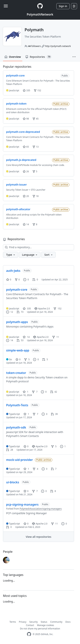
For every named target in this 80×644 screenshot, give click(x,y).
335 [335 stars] (27, 309)
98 (26, 119)
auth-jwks (13, 271)
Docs (68, 622)
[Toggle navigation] (6, 6)
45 (35, 119)
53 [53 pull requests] (20, 340)
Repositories (38, 57)
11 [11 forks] (56, 337)
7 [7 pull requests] (54, 469)
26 (26, 171)
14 (26, 224)
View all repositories (38, 537)
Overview (13, 57)
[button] (74, 57)
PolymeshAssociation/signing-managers (41, 509)
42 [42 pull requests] (54, 392)
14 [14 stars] (26, 337)
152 (37, 90)
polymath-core (17, 290)
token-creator (16, 373)
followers (34, 46)
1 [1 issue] (63, 446)
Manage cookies (45, 625)
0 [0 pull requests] (35, 280)
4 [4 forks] (35, 469)
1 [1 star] (25, 392)
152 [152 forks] (57, 309)
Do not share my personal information (40, 629)
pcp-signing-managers (22, 504)
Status (44, 622)
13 (35, 147)
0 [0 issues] (26, 280)
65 (26, 147)
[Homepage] (40, 6)
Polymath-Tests (17, 405)
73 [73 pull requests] (20, 312)
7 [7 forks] (35, 392)
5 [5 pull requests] (45, 359)
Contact (30, 625)
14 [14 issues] (10, 340)
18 (35, 196)
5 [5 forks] (27, 359)
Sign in (63, 6)
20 (26, 196)
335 (26, 90)
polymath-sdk (16, 427)
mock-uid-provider (19, 460)
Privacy (23, 622)
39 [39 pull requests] (54, 414)
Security (34, 622)
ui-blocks (13, 482)
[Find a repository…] (39, 247)
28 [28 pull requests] (10, 450)
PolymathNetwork (40, 14)
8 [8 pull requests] (53, 491)
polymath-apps (17, 322)
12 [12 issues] (10, 312)
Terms (13, 622)
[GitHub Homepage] (29, 634)
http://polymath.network (58, 46)
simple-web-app (18, 350)
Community (56, 622)
